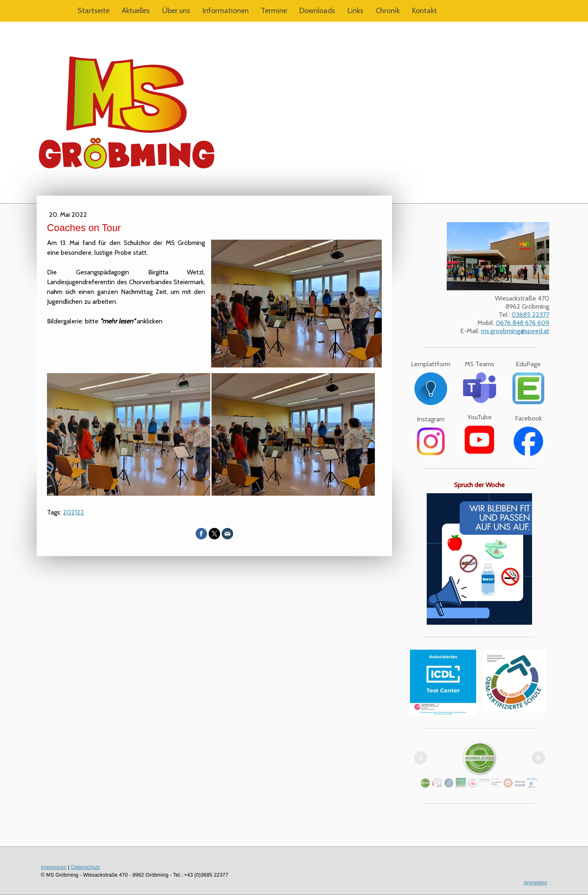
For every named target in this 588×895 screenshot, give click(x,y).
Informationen (226, 11)
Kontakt (424, 11)
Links (355, 11)
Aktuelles (136, 11)
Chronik (388, 11)
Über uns (176, 11)
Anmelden (535, 883)
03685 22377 (530, 315)
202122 (73, 512)
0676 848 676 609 (522, 323)
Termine (274, 11)
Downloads (317, 11)
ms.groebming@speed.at (515, 331)
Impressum (54, 867)
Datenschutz (86, 867)
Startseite (94, 11)
